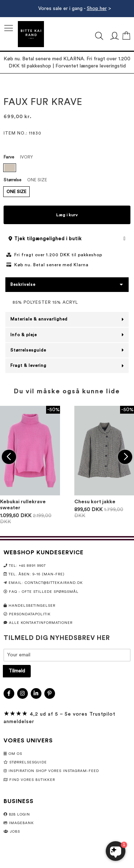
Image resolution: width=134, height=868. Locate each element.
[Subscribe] (17, 671)
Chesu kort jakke (95, 502)
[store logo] (31, 34)
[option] (10, 168)
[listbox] (67, 169)
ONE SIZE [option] (16, 192)
